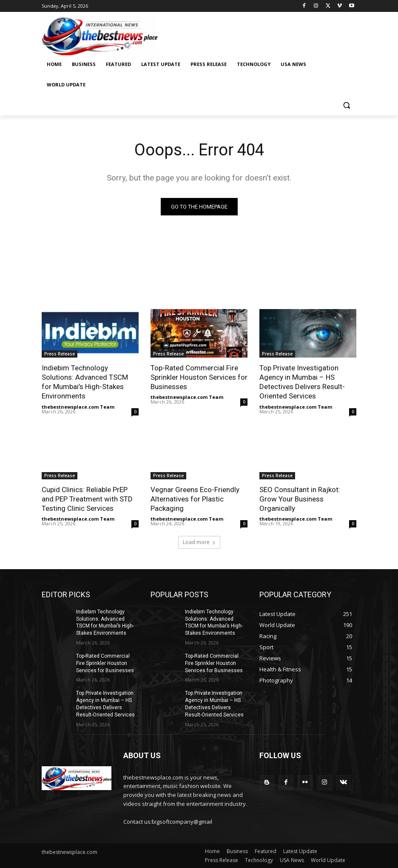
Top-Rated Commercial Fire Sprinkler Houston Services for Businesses (199, 377)
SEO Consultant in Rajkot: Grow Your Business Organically (300, 499)
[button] (346, 105)
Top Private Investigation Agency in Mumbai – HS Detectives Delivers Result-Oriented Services (302, 382)
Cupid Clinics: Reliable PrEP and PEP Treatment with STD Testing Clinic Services (87, 499)
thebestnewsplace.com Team (78, 407)
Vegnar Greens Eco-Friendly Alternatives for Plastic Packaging (195, 499)
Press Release (60, 354)
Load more (199, 542)
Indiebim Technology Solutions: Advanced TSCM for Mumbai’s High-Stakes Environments (85, 382)
